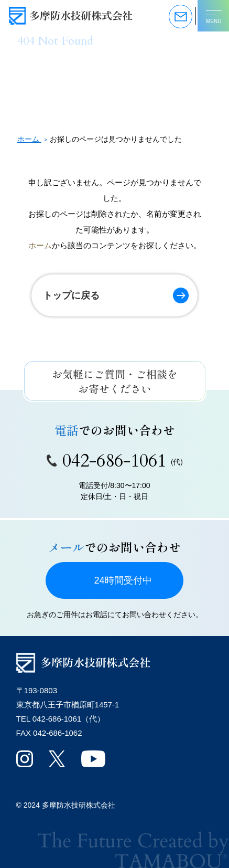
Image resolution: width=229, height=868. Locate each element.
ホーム (40, 245)
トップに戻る (71, 295)
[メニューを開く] (213, 16)
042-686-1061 (115, 461)
